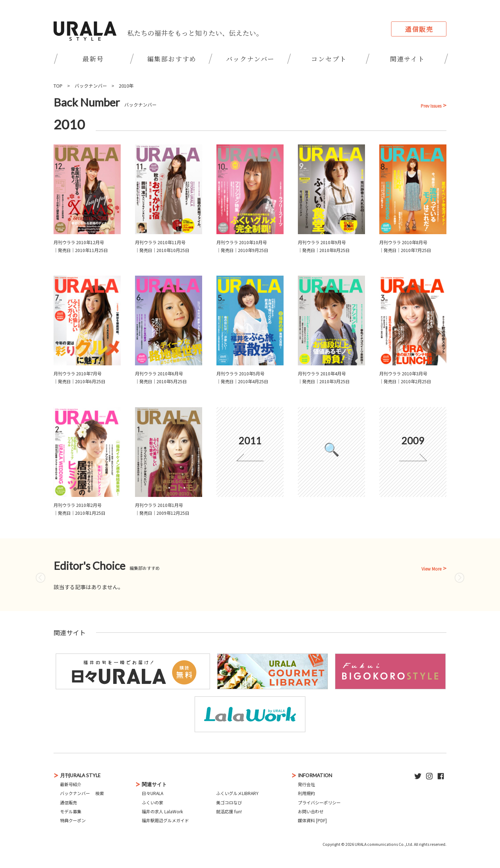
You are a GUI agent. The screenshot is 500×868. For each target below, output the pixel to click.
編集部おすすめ (172, 59)
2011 (250, 441)
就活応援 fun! (229, 811)
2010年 (126, 86)
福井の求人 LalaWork (162, 811)
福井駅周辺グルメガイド (165, 820)
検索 (100, 793)
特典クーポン (73, 820)
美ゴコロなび (229, 802)
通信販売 (419, 29)
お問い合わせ (311, 811)
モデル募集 (71, 811)
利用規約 (306, 793)
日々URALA (152, 793)
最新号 (93, 59)
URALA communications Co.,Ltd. (384, 844)
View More (431, 569)
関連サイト (407, 59)
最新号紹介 (71, 784)
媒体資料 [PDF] (312, 820)
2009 (413, 441)
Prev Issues (431, 106)
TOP (58, 86)
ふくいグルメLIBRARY (237, 793)
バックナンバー (251, 59)
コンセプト (329, 59)
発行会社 (306, 784)
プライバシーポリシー (319, 802)
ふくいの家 (152, 802)
